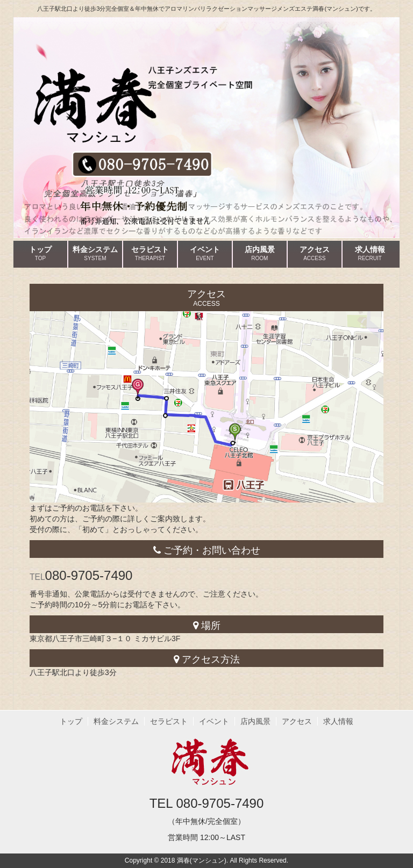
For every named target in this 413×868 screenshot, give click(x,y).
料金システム (95, 254)
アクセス (315, 254)
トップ (40, 254)
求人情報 (370, 254)
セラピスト (150, 254)
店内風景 (260, 254)
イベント (205, 254)
